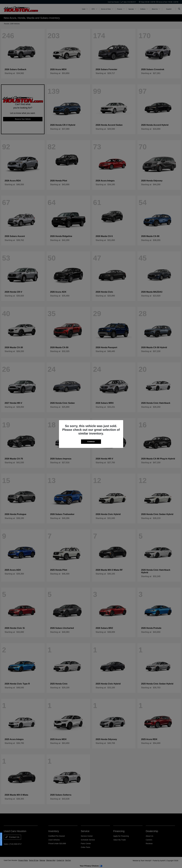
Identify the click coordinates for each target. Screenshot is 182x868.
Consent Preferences (1, 839)
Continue (91, 442)
